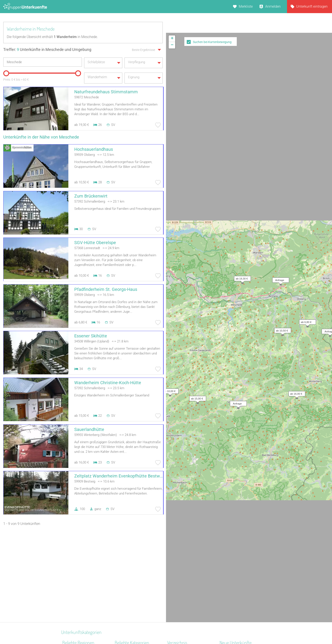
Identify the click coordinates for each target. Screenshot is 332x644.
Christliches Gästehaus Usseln (243, 562)
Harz (66, 556)
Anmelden (273, 6)
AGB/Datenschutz (154, 629)
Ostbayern (70, 562)
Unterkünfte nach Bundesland (190, 562)
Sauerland (70, 579)
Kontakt (131, 629)
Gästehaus (123, 573)
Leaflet (292, 166)
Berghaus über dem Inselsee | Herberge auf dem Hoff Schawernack (242, 573)
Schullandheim (126, 567)
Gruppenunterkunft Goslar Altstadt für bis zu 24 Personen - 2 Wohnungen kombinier (244, 601)
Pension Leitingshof (235, 556)
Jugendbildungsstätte (131, 556)
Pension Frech (230, 584)
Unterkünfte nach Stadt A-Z (188, 573)
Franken (68, 607)
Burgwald (70, 584)
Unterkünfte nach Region (186, 556)
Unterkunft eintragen (312, 6)
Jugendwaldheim (128, 579)
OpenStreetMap (322, 166)
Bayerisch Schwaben (78, 573)
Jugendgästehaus (129, 562)
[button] (241, 34)
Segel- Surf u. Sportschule (134, 601)
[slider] (5, 72)
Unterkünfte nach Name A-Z (188, 579)
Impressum (180, 629)
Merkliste (246, 6)
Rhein (67, 567)
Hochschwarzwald (76, 590)
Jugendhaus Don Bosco (238, 590)
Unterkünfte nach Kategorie (188, 567)
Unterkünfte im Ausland (185, 584)
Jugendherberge (127, 584)
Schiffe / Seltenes (128, 596)
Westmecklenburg (76, 601)
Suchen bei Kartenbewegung (212, 42)
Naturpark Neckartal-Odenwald (86, 596)
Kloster (120, 590)
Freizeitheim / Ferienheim (134, 607)
